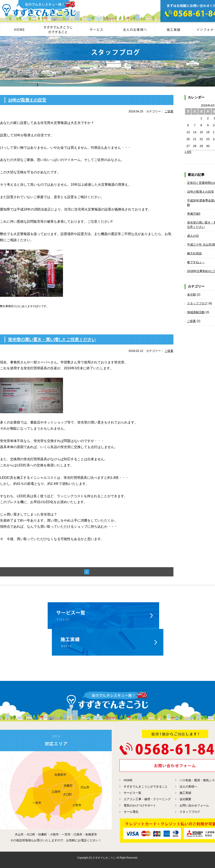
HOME (128, 780)
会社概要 (185, 799)
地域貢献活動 (196, 312)
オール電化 (131, 812)
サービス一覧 (132, 793)
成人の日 (193, 236)
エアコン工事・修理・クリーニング (147, 799)
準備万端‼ (194, 214)
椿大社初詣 (194, 253)
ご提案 (169, 111)
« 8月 (188, 152)
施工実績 (185, 793)
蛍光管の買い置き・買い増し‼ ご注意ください (52, 339)
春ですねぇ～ (196, 262)
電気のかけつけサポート (140, 805)
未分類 (191, 295)
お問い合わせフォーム (194, 805)
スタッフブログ (197, 303)
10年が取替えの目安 (27, 100)
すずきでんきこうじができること (146, 786)
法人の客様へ (188, 786)
